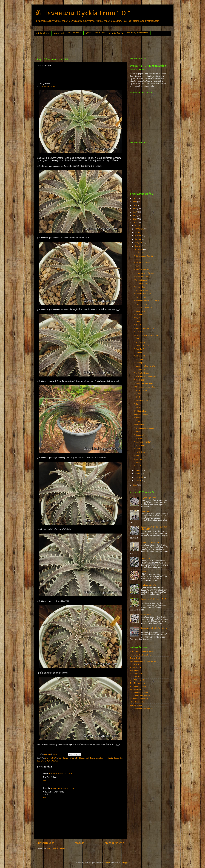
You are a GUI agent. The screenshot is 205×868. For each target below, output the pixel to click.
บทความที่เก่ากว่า (115, 843)
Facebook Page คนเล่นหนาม (141, 708)
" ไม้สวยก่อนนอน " (141, 280)
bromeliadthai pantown (139, 692)
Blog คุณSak (135, 677)
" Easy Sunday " (141, 297)
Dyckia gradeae (141, 411)
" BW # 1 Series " (141, 390)
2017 (135, 212)
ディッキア (45, 761)
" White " (138, 463)
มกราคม (138, 481)
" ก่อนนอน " (139, 394)
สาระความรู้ (59, 33)
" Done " (138, 418)
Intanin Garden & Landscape (141, 655)
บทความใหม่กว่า (45, 843)
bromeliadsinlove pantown (140, 696)
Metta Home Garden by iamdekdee (144, 652)
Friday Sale (145, 511)
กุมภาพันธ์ (139, 477)
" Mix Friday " (140, 359)
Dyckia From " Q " (48, 86)
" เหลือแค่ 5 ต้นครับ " (149, 585)
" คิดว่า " (144, 572)
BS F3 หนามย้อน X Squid (144, 328)
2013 (135, 485)
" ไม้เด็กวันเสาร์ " (141, 252)
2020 (135, 202)
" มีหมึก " (138, 266)
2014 (135, 222)
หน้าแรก (80, 843)
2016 (135, 216)
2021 (135, 198)
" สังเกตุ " (138, 449)
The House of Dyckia (138, 686)
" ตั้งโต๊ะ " (138, 397)
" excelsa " (139, 321)
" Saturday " (139, 349)
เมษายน (138, 470)
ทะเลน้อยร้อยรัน (116, 33)
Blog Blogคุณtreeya (138, 683)
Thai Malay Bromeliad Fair (138, 33)
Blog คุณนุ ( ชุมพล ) (138, 680)
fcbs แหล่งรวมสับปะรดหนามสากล (143, 661)
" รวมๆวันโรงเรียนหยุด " (144, 308)
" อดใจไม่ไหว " (140, 452)
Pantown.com (135, 689)
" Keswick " (139, 332)
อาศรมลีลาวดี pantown (139, 699)
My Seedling (139, 425)
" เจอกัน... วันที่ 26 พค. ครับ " (145, 366)
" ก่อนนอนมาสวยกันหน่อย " (145, 273)
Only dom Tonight (141, 414)
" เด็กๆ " (137, 339)
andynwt (107, 863)
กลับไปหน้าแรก (43, 33)
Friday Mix (138, 459)
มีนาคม (138, 474)
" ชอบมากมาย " (140, 311)
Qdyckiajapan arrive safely (145, 387)
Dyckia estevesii (83, 758)
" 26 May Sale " (140, 287)
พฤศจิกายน (139, 229)
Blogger (125, 863)
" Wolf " (137, 318)
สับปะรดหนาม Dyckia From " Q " (83, 13)
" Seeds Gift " (140, 380)
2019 (135, 205)
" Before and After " (142, 401)
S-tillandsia (134, 670)
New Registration (75, 33)
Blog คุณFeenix (136, 674)
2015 (135, 219)
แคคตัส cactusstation (138, 702)
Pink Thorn (139, 315)
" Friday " (138, 259)
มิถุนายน (138, 246)
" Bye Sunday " (140, 342)
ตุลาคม (138, 232)
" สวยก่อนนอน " (140, 370)
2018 (135, 209)
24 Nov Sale (146, 558)
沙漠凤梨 (55, 761)
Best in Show (100, 33)
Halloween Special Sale (150, 543)
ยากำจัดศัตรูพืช (51, 758)
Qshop (88, 33)
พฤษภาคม (139, 250)
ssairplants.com (136, 705)
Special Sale (146, 615)
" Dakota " (138, 432)
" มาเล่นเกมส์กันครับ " (143, 277)
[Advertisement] (81, 46)
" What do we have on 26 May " (147, 301)
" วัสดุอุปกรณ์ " (140, 421)
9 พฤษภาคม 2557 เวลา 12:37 (62, 788)
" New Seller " (140, 325)
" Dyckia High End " (148, 498)
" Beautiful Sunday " (142, 346)
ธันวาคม (138, 225)
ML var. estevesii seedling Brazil (147, 335)
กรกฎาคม (139, 243)
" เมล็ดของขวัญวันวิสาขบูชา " (146, 377)
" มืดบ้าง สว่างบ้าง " (142, 263)
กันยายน (138, 236)
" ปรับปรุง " (139, 438)
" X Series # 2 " (140, 352)
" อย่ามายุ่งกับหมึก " (142, 284)
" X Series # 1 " (140, 356)
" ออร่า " (138, 466)
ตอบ (45, 781)
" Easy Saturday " (141, 304)
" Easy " (137, 404)
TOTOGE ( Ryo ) (137, 667)
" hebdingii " (139, 363)
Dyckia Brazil (135, 658)
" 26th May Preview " (143, 294)
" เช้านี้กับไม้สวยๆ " (142, 270)
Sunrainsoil (134, 664)
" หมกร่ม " (138, 408)
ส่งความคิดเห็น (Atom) (56, 848)
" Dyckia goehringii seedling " (146, 428)
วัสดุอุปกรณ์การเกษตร (67, 758)
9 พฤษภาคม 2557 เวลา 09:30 (61, 773)
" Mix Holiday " (140, 445)
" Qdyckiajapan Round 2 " (144, 256)
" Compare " (139, 435)
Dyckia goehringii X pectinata (101, 758)
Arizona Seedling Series (144, 383)
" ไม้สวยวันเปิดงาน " (142, 373)
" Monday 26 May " (142, 290)
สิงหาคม (138, 239)
